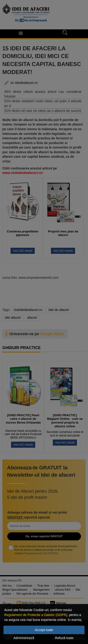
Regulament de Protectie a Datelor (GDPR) (36, 615)
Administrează (24, 638)
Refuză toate (64, 638)
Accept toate (44, 630)
